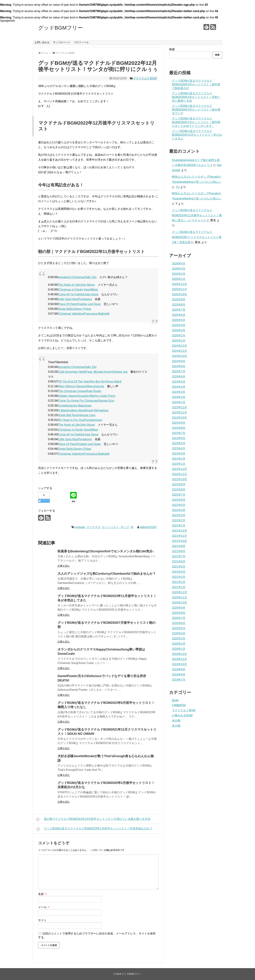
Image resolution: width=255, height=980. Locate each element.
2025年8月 (179, 305)
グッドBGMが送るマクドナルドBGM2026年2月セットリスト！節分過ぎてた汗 (196, 110)
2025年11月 (179, 289)
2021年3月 (179, 577)
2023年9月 (179, 423)
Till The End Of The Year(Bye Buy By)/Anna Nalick (90, 381)
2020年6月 (179, 623)
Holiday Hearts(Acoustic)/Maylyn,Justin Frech (87, 396)
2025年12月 (179, 284)
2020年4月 (179, 633)
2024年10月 (179, 356)
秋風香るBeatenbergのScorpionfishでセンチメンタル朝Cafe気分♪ (106, 551)
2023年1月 (179, 464)
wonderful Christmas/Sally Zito (77, 277)
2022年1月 (179, 526)
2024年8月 (179, 366)
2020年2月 (179, 644)
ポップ (125, 527)
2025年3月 (179, 330)
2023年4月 (179, 448)
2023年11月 (179, 412)
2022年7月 (179, 495)
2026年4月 (179, 264)
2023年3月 (179, 454)
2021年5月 (179, 567)
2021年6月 (179, 561)
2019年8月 (179, 675)
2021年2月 (179, 582)
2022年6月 (179, 500)
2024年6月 (179, 377)
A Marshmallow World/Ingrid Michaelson (83, 410)
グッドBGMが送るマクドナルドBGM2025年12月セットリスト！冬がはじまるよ (197, 135)
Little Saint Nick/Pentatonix (75, 299)
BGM (175, 700)
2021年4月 (179, 572)
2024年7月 (179, 371)
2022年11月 (179, 474)
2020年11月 (179, 597)
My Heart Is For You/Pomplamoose (80, 420)
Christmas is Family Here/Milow (78, 290)
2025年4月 (179, 325)
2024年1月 (179, 402)
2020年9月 (179, 608)
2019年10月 (179, 664)
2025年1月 (179, 341)
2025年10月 (179, 294)
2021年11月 (179, 536)
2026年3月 (179, 269)
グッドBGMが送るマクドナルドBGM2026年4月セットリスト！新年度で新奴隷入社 (196, 84)
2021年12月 (179, 531)
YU (177, 187)
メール (44, 907)
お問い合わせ (42, 42)
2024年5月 (179, 382)
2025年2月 (179, 335)
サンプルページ (62, 42)
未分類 (176, 721)
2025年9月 (179, 299)
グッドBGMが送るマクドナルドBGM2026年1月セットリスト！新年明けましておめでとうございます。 (196, 122)
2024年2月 (179, 397)
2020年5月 (179, 628)
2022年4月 (179, 510)
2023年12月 (179, 407)
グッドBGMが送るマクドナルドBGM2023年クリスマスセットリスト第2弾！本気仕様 (197, 237)
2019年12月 (179, 654)
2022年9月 (179, 484)
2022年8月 (179, 490)
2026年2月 (179, 274)
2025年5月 (179, 320)
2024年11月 (179, 351)
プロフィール (81, 42)
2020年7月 (179, 618)
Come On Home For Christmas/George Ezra (86, 401)
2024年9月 (179, 361)
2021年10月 (179, 541)
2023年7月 (179, 433)
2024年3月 (179, 392)
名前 (43, 894)
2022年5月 (179, 505)
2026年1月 (179, 279)
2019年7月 (179, 680)
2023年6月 (179, 438)
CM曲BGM (179, 705)
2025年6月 (179, 315)
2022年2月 (179, 520)
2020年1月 (179, 649)
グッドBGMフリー (60, 28)
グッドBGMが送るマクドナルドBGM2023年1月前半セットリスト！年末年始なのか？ (94, 829)
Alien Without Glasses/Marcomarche (81, 386)
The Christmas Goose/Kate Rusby (80, 391)
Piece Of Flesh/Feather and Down (80, 304)
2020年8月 (179, 613)
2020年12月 (179, 592)
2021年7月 (179, 556)
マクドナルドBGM (145, 78)
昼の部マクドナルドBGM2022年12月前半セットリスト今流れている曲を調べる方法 (93, 819)
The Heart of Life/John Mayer (77, 285)
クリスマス (93, 527)
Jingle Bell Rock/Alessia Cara (77, 415)
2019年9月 (179, 669)
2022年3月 (179, 515)
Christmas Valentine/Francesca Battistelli (84, 314)
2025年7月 (179, 310)
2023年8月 (179, 428)
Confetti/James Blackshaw (75, 406)
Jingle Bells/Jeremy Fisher (75, 309)
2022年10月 (179, 479)
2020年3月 (179, 639)
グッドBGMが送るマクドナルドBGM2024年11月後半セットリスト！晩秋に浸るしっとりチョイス (197, 215)
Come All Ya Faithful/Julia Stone (78, 294)
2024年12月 (179, 346)
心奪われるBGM (182, 715)
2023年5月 (179, 443)
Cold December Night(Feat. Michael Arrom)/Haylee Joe (93, 372)
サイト (42, 920)
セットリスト (110, 527)
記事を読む (64, 566)
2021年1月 (179, 587)
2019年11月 (179, 659)
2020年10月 (179, 603)
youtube (80, 527)
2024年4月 (179, 387)
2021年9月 (179, 546)
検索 (172, 49)
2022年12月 (179, 469)
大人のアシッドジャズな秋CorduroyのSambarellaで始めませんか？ (107, 574)
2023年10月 (179, 418)
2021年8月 (179, 551)
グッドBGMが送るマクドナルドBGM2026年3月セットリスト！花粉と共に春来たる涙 (196, 97)
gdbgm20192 (148, 527)
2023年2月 (179, 459)
